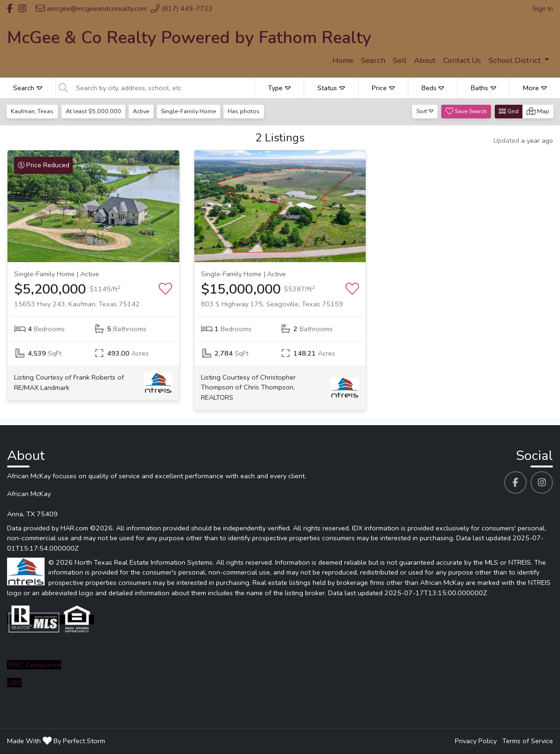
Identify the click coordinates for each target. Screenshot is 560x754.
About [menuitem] (425, 60)
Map (538, 111)
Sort (425, 111)
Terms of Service (528, 741)
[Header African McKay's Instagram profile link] (22, 8)
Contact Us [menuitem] (462, 60)
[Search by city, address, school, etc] (162, 88)
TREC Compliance (34, 665)
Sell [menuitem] (400, 60)
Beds (433, 88)
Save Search (466, 111)
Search (28, 88)
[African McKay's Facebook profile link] (515, 482)
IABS (14, 683)
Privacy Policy (476, 741)
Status (331, 88)
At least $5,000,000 (94, 111)
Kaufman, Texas (33, 111)
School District (516, 60)
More (535, 88)
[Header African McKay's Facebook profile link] (10, 8)
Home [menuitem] (343, 60)
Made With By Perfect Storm (56, 741)
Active (142, 111)
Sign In (543, 8)
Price (383, 88)
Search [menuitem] (373, 60)
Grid (509, 111)
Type (279, 88)
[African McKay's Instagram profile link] (542, 482)
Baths (483, 88)
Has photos (246, 111)
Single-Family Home (190, 111)
